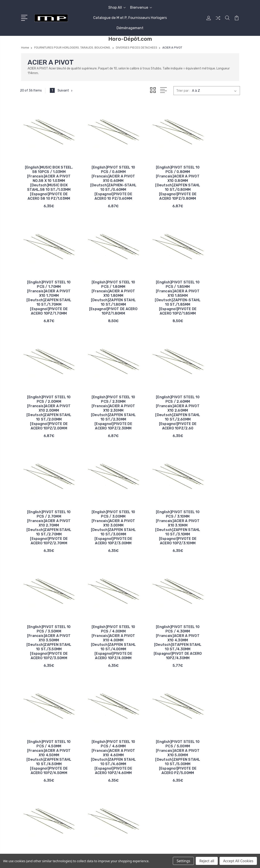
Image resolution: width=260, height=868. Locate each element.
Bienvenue (141, 7)
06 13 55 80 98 (39, 714)
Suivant (66, 90)
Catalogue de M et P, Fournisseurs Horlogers (130, 18)
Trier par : (183, 91)
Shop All (117, 7)
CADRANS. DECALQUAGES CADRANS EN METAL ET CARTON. (212, 765)
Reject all (207, 861)
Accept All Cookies (238, 861)
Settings (183, 861)
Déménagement (130, 28)
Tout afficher (201, 798)
